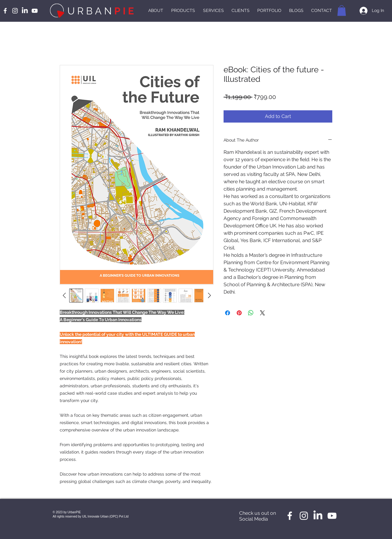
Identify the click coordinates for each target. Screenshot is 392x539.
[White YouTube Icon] (35, 11)
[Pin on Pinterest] (239, 313)
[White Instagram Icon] (15, 11)
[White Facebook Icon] (5, 11)
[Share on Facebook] (228, 313)
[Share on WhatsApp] (251, 313)
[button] (342, 11)
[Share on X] (262, 313)
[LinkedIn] (25, 11)
